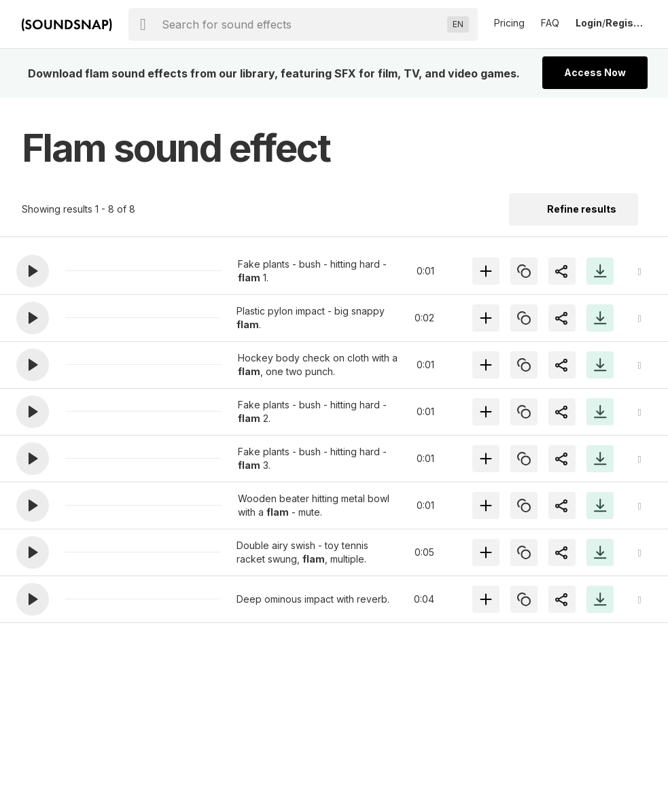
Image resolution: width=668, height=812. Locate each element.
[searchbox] (302, 24)
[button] (33, 271)
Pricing (509, 23)
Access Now (595, 72)
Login (589, 23)
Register (626, 23)
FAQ (550, 23)
